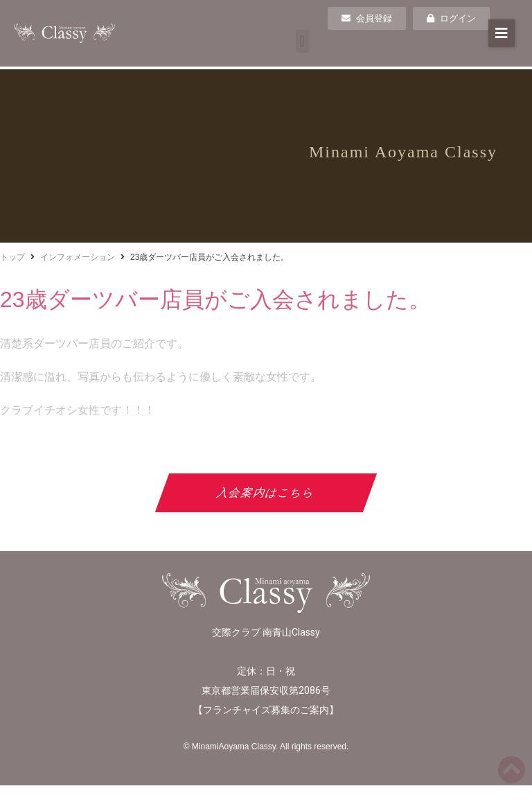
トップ (12, 257)
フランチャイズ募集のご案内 (266, 710)
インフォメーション (78, 257)
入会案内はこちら (266, 492)
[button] (302, 41)
